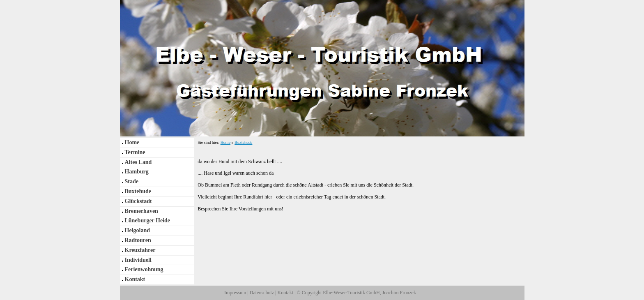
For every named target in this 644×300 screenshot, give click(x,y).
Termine (135, 152)
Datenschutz (262, 293)
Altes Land (138, 162)
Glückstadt (138, 201)
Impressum (235, 293)
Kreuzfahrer (140, 250)
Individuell (138, 260)
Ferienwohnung (144, 269)
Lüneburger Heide (148, 220)
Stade (132, 181)
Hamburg (137, 172)
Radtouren (138, 240)
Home (132, 142)
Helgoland (137, 230)
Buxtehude (138, 191)
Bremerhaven (141, 211)
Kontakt (135, 279)
